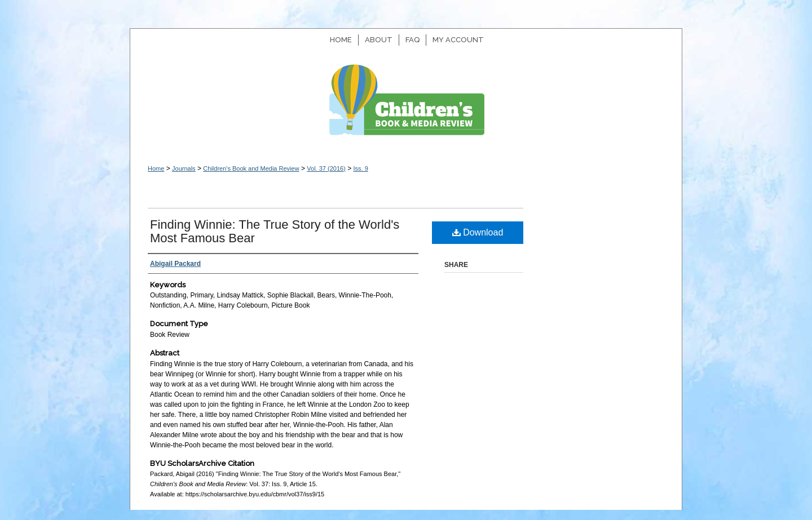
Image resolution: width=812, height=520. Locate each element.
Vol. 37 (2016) (326, 168)
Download (478, 232)
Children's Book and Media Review (406, 106)
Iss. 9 (360, 168)
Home (156, 168)
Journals (184, 168)
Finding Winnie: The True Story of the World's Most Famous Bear (275, 231)
